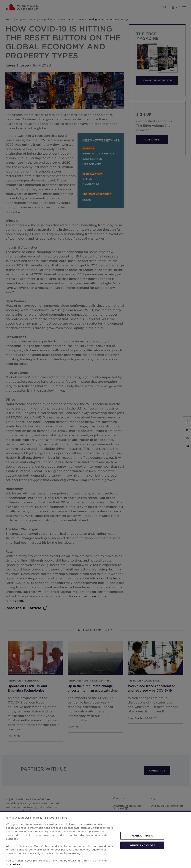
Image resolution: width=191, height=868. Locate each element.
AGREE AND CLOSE (142, 845)
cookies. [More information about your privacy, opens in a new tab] (15, 864)
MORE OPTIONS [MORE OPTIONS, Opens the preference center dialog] (142, 836)
